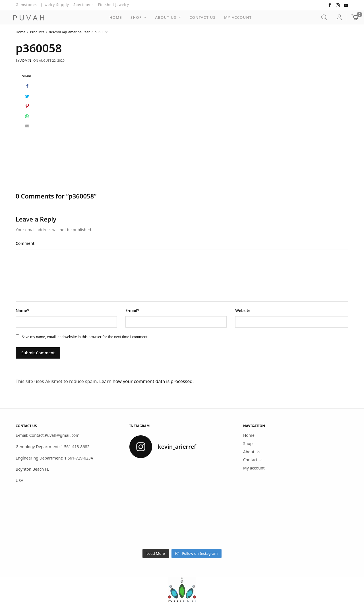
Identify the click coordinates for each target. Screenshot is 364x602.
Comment (25, 243)
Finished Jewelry (113, 5)
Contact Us (202, 17)
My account (238, 17)
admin (26, 60)
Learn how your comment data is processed (146, 381)
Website (243, 310)
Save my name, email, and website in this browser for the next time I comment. (85, 337)
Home (116, 17)
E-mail (132, 310)
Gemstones (26, 5)
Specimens (84, 5)
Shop (136, 17)
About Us (166, 17)
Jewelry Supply (55, 5)
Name (22, 310)
